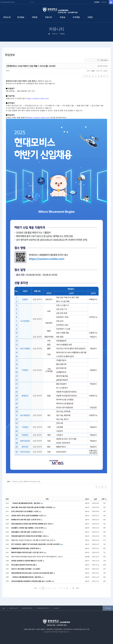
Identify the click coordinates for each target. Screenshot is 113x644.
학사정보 (21, 17)
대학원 (35, 17)
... (70, 588)
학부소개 (7, 17)
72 (73, 588)
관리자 (8, 71)
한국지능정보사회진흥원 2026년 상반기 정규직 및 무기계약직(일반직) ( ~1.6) (36, 557)
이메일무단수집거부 (43, 608)
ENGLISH (104, 2)
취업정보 (62, 34)
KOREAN (97, 2)
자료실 (62, 17)
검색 (32, 2)
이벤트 (90, 17)
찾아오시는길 (13, 608)
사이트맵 (56, 608)
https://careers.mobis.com (38, 98)
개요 (4, 608)
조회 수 (104, 499)
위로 (108, 608)
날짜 (95, 499)
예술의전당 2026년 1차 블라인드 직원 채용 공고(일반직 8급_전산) (33, 540)
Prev (35, 588)
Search (98, 60)
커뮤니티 (49, 17)
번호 (7, 499)
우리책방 (76, 17)
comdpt (87, 557)
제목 (47, 499)
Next (78, 588)
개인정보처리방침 (27, 608)
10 (67, 588)
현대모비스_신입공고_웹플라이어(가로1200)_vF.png (26, 482)
